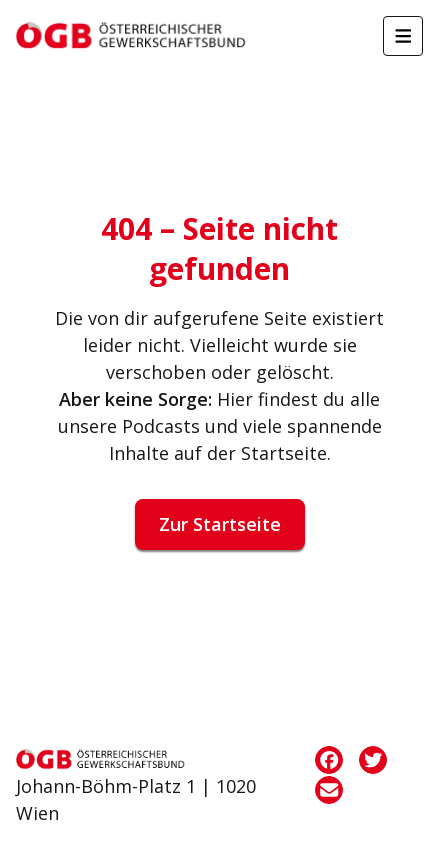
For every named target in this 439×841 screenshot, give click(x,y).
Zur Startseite (220, 524)
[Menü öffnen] (403, 36)
